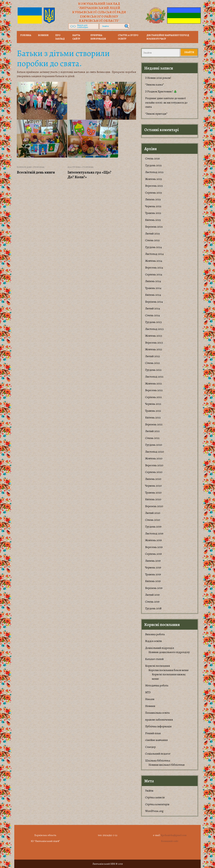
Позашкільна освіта (157, 713)
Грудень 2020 (154, 445)
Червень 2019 (153, 567)
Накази (150, 699)
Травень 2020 (153, 493)
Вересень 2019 (154, 547)
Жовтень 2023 (154, 336)
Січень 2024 (152, 315)
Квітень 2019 (153, 581)
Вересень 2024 (154, 268)
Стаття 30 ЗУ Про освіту (128, 37)
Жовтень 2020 (154, 458)
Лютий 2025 (152, 234)
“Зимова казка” (155, 85)
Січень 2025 (152, 240)
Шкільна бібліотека (158, 761)
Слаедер (150, 747)
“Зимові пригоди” (156, 114)
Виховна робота (155, 634)
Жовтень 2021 (153, 384)
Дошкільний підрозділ (160, 648)
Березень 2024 (154, 302)
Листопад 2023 (154, 329)
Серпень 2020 (154, 472)
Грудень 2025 (153, 165)
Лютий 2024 (153, 308)
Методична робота (157, 685)
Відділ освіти (153, 641)
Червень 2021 (153, 404)
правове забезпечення (159, 720)
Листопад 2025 (154, 172)
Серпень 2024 (154, 274)
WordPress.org (154, 811)
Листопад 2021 (154, 377)
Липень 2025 (153, 199)
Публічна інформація (98, 37)
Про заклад (60, 37)
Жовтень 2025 (154, 179)
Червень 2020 (153, 486)
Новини (150, 706)
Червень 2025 (153, 206)
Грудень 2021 (153, 370)
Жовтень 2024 (154, 261)
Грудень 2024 (153, 247)
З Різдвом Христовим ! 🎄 (161, 91)
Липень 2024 (153, 281)
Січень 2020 (153, 520)
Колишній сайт (170, 841)
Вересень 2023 (154, 343)
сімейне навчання (156, 740)
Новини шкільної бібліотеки (167, 765)
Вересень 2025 (154, 186)
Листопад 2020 (155, 452)
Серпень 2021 (153, 397)
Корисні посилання (157, 666)
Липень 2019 (153, 561)
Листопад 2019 (154, 533)
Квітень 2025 (153, 220)
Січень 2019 (152, 602)
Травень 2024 (153, 288)
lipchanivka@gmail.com (174, 835)
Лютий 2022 (153, 356)
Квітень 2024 (153, 295)
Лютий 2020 (153, 513)
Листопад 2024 (154, 254)
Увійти (149, 791)
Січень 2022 (152, 363)
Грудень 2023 (153, 322)
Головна (26, 35)
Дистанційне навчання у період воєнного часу (168, 37)
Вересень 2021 (154, 390)
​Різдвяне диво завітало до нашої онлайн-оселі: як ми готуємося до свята (166, 103)
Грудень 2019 (153, 527)
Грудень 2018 (153, 608)
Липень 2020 (153, 479)
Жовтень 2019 (153, 540)
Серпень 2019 (153, 554)
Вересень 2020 (154, 465)
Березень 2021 (154, 424)
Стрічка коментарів (157, 804)
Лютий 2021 (152, 431)
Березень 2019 (154, 588)
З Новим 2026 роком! (158, 78)
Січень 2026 (152, 158)
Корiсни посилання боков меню (169, 670)
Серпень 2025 (154, 193)
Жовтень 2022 (154, 349)
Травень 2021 (153, 411)
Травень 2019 (153, 574)
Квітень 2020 (153, 499)
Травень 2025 (153, 213)
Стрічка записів (155, 797)
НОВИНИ (43, 35)
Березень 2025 (154, 227)
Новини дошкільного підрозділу (169, 652)
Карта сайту (76, 37)
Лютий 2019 (152, 595)
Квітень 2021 (153, 418)
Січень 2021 (152, 438)
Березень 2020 (154, 506)
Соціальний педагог (158, 754)
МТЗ (148, 692)
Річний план (153, 733)
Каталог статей (154, 659)
